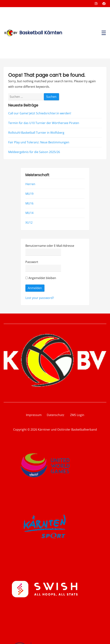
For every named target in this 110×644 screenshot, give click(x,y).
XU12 (29, 223)
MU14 (29, 213)
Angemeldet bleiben (41, 278)
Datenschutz (56, 415)
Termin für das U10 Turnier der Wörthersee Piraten (44, 123)
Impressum (34, 415)
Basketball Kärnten (41, 33)
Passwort (32, 262)
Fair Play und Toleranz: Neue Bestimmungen (39, 142)
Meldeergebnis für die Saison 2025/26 (34, 152)
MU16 (29, 203)
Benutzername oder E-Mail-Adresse (50, 246)
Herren (30, 184)
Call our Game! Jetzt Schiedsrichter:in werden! (40, 113)
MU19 (29, 194)
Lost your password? (40, 298)
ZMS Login (75, 415)
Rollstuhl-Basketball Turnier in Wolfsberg (36, 133)
